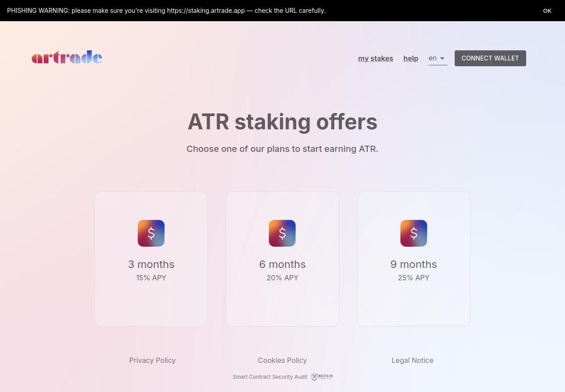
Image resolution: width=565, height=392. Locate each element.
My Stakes (376, 58)
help (411, 58)
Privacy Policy (152, 360)
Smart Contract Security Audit (270, 377)
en (433, 58)
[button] (438, 58)
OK (547, 11)
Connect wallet (490, 58)
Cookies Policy (282, 360)
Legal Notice (412, 360)
